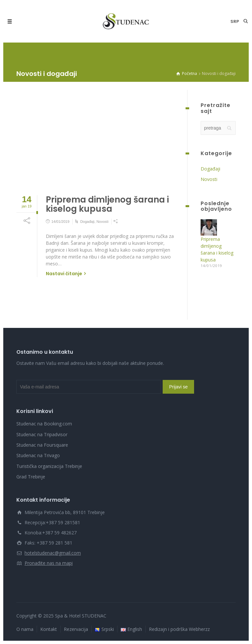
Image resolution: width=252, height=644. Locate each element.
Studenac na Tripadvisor (42, 434)
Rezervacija (76, 629)
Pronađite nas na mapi (49, 563)
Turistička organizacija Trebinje (49, 466)
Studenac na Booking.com (44, 424)
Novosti (103, 222)
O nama (25, 629)
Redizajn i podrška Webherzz (179, 629)
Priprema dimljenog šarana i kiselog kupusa (107, 204)
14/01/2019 (60, 222)
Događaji (87, 222)
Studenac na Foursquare (42, 445)
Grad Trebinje (31, 477)
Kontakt (49, 629)
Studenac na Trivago (38, 455)
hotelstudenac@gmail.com (53, 553)
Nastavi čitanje (64, 274)
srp (235, 21)
